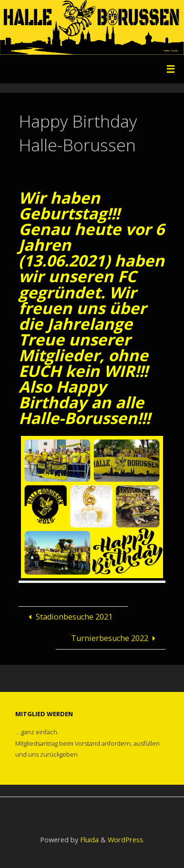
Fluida (88, 839)
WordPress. (126, 839)
